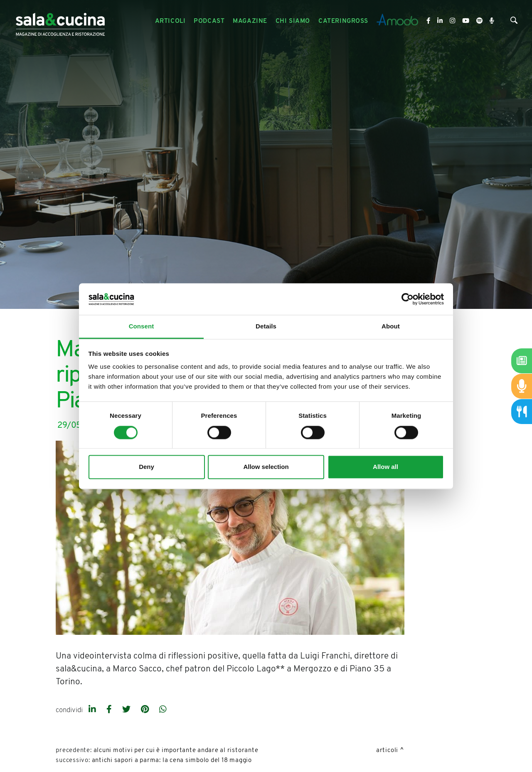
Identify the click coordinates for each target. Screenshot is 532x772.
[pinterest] (146, 710)
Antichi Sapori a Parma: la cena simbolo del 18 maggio (172, 761)
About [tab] (391, 327)
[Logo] (60, 21)
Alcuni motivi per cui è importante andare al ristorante (176, 751)
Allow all (385, 467)
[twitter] (127, 710)
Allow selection (266, 467)
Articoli (387, 751)
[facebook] (110, 710)
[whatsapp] (163, 710)
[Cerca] (514, 22)
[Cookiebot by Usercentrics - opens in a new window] (408, 299)
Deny (147, 467)
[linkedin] (93, 710)
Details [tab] (266, 327)
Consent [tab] (142, 327)
